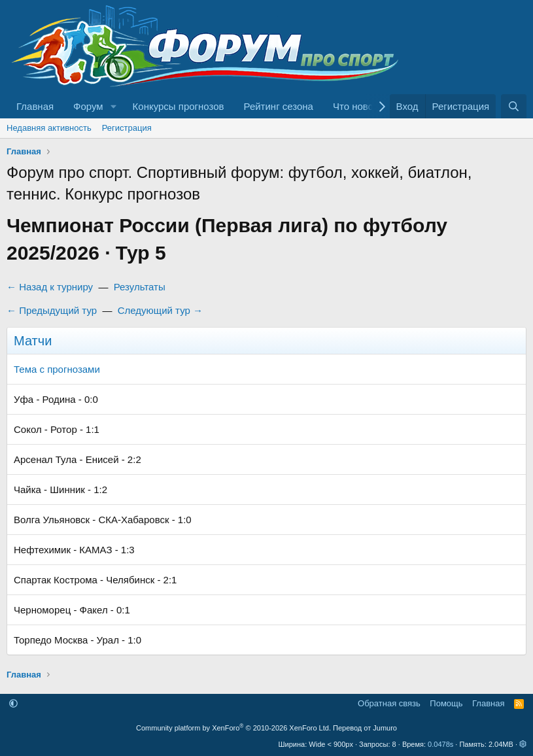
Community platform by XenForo (233, 728)
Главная (35, 106)
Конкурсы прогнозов (179, 106)
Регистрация (127, 128)
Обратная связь (389, 703)
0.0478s (440, 744)
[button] (114, 106)
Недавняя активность (49, 128)
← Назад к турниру (50, 287)
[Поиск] (514, 106)
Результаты (140, 287)
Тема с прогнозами (57, 369)
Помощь (446, 703)
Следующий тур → (160, 310)
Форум (88, 106)
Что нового (357, 106)
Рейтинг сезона (279, 106)
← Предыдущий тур (52, 310)
